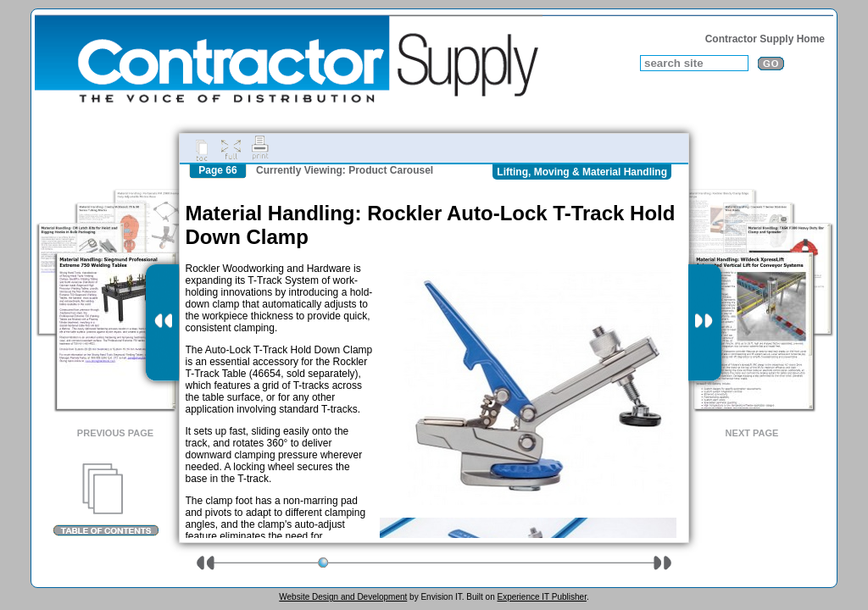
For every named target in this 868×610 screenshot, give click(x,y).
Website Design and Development (343, 597)
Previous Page (115, 433)
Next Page (752, 433)
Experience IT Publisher (541, 597)
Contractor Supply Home (765, 39)
